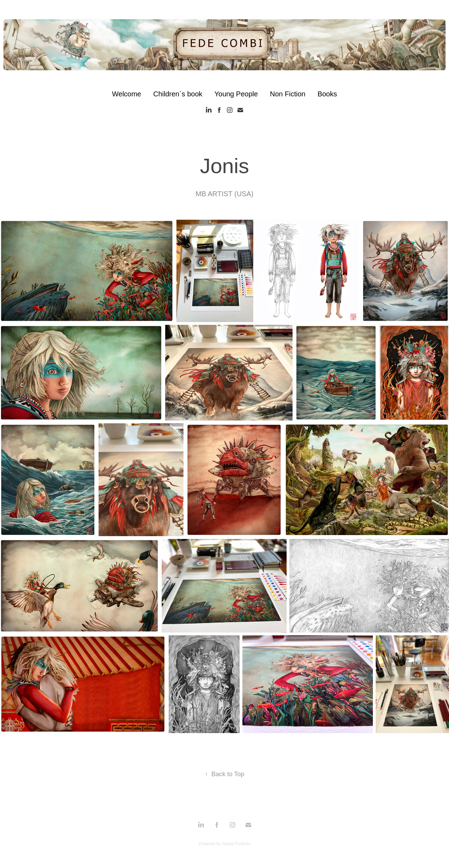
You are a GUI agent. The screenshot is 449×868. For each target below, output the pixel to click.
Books (327, 94)
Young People (236, 94)
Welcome (126, 94)
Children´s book (178, 94)
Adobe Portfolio (236, 844)
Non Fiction (288, 94)
